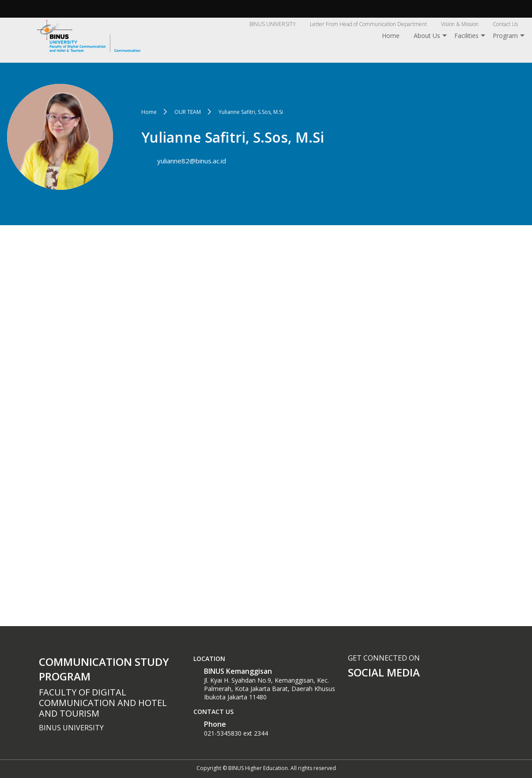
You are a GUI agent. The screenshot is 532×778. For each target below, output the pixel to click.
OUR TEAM (188, 112)
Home (391, 36)
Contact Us (505, 24)
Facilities (466, 36)
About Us (427, 36)
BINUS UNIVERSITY (273, 24)
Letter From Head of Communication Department (368, 24)
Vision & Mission (460, 24)
